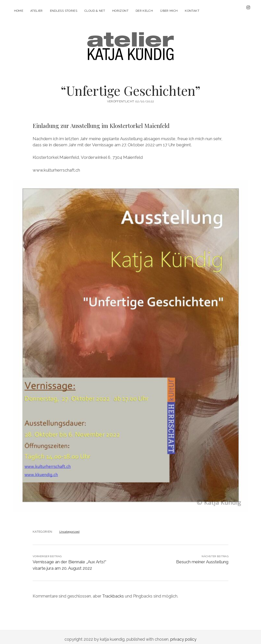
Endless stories (64, 11)
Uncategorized (69, 527)
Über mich (169, 11)
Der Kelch (144, 11)
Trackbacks (113, 592)
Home (19, 11)
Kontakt (192, 11)
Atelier (37, 11)
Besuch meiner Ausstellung (202, 557)
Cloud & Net (95, 11)
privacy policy (183, 635)
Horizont (120, 11)
